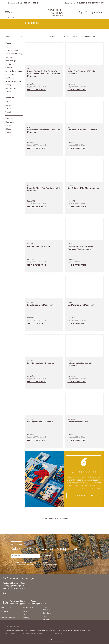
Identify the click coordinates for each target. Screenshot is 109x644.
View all (8, 92)
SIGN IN (36, 3)
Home (7, 17)
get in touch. (20, 588)
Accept (54, 639)
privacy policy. (34, 565)
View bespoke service (84, 495)
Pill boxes (9, 129)
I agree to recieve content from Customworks (30, 562)
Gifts (15, 17)
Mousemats (20, 17)
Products (11, 17)
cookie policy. (59, 633)
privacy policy (45, 633)
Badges (8, 126)
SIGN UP (27, 3)
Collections (47, 613)
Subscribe (49, 556)
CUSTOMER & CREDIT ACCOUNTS (91, 3)
